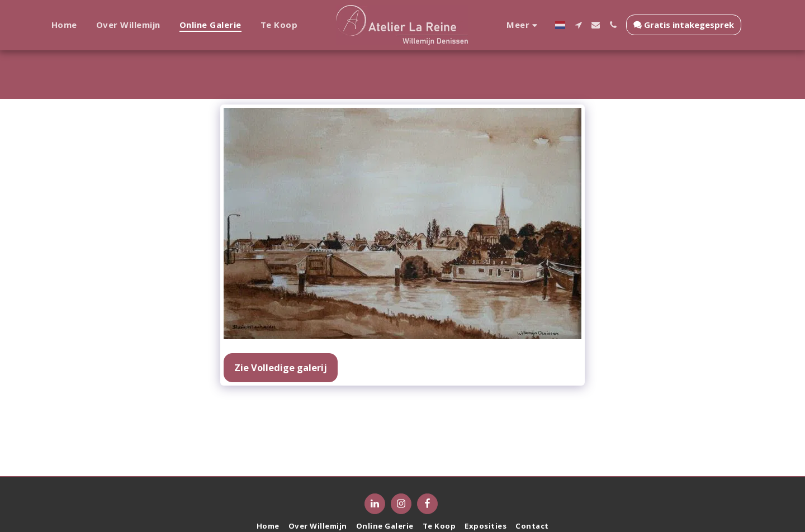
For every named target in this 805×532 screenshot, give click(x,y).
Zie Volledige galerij (281, 367)
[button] (574, 25)
